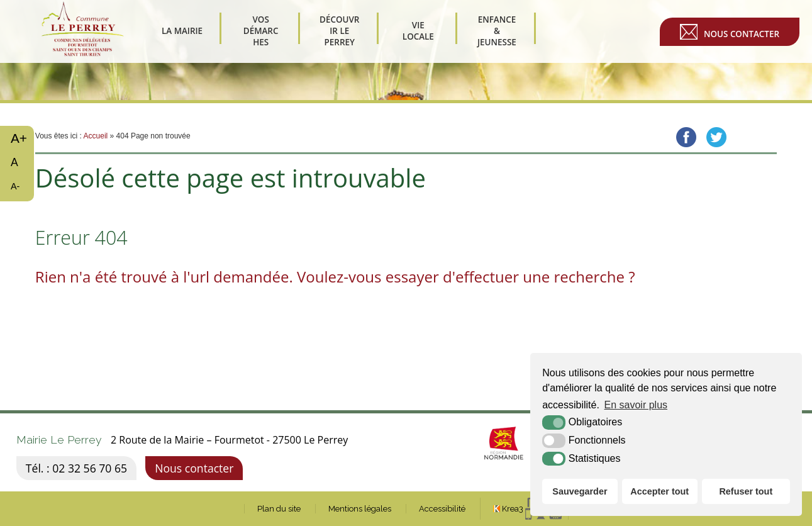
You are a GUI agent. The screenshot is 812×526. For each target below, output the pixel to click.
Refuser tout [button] (746, 491)
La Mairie (182, 31)
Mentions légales (360, 509)
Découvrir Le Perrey (340, 31)
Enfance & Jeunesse (497, 31)
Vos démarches (261, 31)
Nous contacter (742, 34)
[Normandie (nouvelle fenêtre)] (489, 470)
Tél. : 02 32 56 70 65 (76, 468)
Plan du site (279, 509)
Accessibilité (442, 509)
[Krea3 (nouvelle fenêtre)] (527, 509)
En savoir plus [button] (636, 405)
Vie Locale (418, 31)
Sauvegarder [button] (580, 491)
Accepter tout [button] (659, 491)
